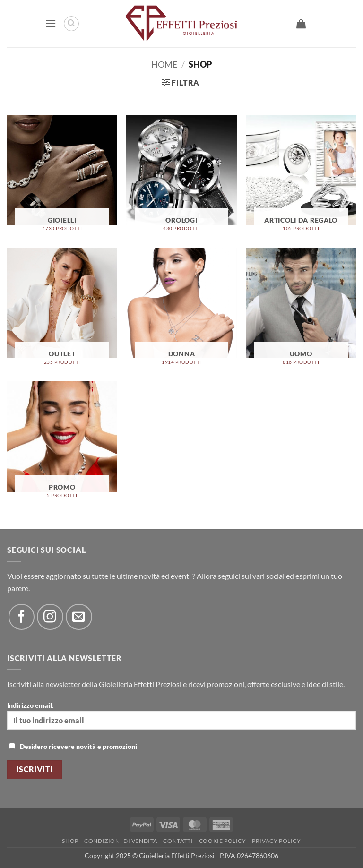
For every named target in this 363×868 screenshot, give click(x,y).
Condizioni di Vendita (121, 841)
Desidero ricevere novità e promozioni (73, 746)
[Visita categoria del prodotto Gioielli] (62, 177)
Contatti (178, 841)
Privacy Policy (277, 841)
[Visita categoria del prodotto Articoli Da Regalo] (301, 177)
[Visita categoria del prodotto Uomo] (301, 310)
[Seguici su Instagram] (50, 617)
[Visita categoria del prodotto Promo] (62, 443)
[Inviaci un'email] (79, 617)
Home (164, 64)
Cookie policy (223, 841)
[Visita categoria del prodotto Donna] (181, 310)
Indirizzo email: (181, 715)
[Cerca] (71, 24)
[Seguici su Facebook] (22, 617)
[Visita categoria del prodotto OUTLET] (62, 310)
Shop (70, 841)
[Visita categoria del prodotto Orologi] (181, 177)
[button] (51, 23)
